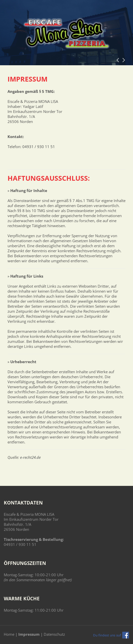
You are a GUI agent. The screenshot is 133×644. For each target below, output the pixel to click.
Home (9, 634)
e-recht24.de (30, 457)
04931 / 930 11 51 (39, 147)
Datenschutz (54, 634)
